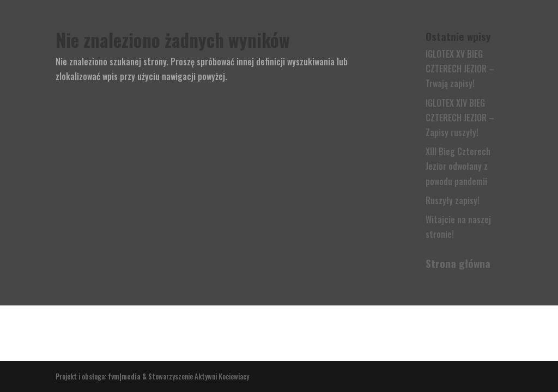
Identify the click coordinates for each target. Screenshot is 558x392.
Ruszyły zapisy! (453, 200)
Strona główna (458, 263)
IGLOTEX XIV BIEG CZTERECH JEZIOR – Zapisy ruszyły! (460, 118)
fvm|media (124, 376)
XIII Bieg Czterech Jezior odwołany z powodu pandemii (458, 166)
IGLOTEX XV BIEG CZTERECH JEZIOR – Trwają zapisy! (460, 69)
